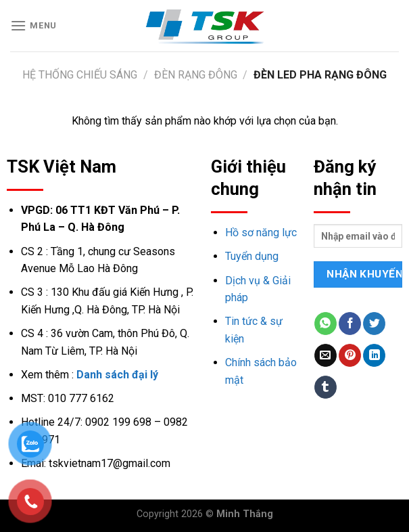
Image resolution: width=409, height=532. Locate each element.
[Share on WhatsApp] (326, 324)
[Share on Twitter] (374, 324)
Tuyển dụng (252, 256)
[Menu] (33, 25)
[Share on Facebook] (350, 324)
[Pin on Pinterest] (350, 355)
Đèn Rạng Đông (196, 75)
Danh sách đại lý (117, 375)
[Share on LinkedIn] (374, 355)
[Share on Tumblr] (326, 387)
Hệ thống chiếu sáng (80, 75)
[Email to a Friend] (326, 355)
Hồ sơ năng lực (261, 232)
